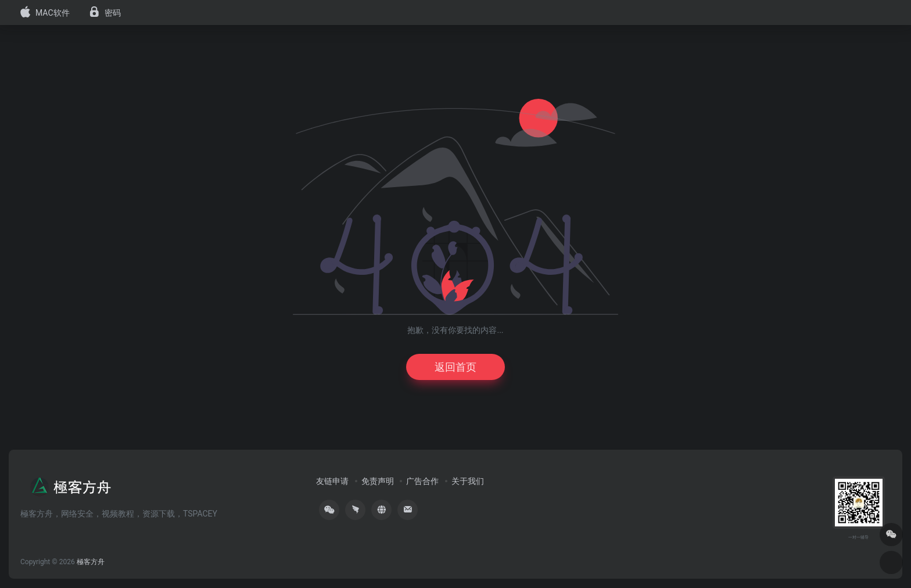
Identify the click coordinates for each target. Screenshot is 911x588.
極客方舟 (91, 562)
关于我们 (468, 481)
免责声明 (378, 481)
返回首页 (455, 367)
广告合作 (422, 481)
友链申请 (332, 481)
